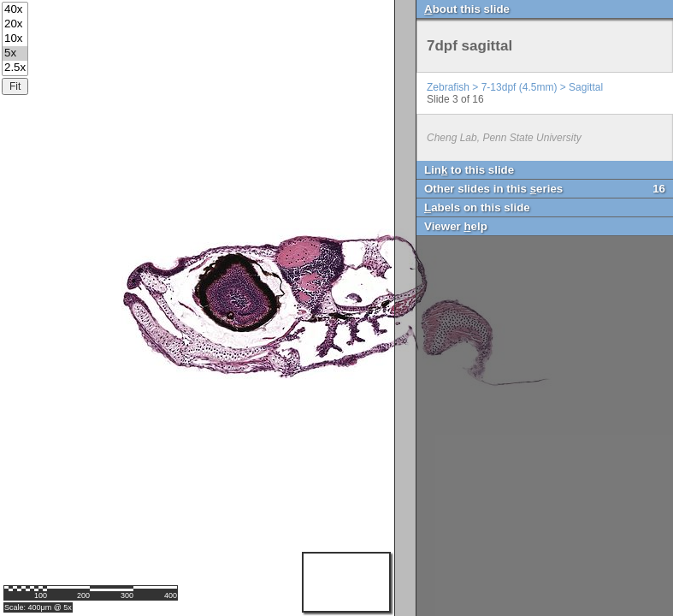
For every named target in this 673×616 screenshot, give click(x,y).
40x (15, 10)
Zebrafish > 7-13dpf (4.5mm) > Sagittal (515, 87)
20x (15, 24)
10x (15, 39)
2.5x (15, 68)
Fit (15, 86)
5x (15, 53)
